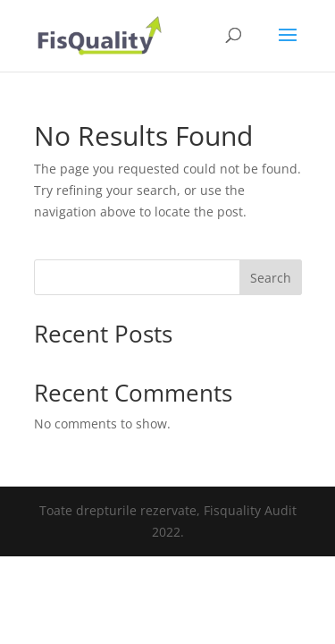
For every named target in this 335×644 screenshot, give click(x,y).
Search (271, 278)
